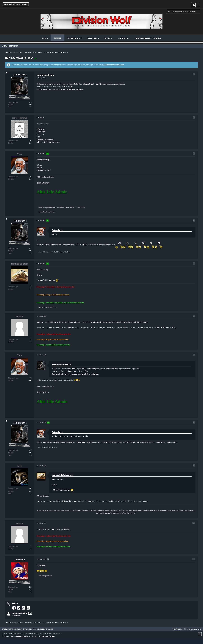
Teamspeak (123, 38)
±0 (48, 559)
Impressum (27, 629)
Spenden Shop (75, 38)
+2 (47, 264)
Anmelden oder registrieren (16, 4)
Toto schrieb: (57, 230)
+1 (47, 154)
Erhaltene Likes (13, 102)
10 (193, 523)
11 (193, 559)
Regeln (108, 38)
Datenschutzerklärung (12, 629)
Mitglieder (93, 38)
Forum (57, 38)
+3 (47, 221)
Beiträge (11, 105)
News (45, 38)
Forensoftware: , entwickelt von (28, 636)
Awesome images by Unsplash (52, 634)
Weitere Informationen (114, 65)
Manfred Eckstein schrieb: (63, 475)
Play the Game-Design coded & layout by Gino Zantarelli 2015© (22, 634)
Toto (73, 208)
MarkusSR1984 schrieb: (61, 364)
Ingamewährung (19, 58)
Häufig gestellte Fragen (148, 38)
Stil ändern (177, 629)
